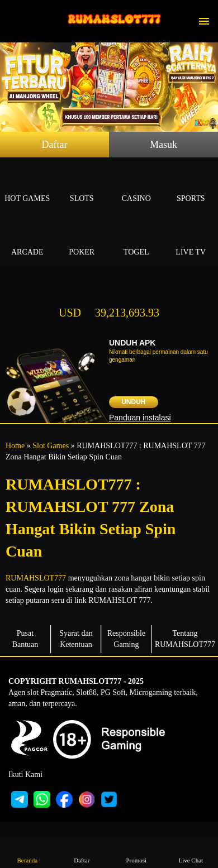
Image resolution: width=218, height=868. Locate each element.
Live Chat (191, 852)
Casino (136, 186)
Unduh (133, 402)
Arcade (27, 239)
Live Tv (191, 239)
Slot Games (51, 446)
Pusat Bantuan (25, 639)
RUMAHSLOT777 (36, 578)
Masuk (163, 145)
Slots (82, 186)
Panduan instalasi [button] (140, 418)
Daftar (55, 145)
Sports (191, 186)
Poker (82, 239)
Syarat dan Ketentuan (76, 639)
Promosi (136, 852)
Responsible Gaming (126, 639)
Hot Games (27, 186)
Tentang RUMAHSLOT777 (185, 639)
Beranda (27, 852)
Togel (136, 239)
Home (15, 446)
